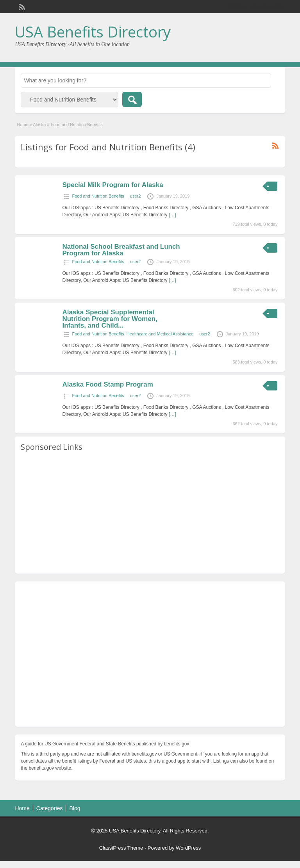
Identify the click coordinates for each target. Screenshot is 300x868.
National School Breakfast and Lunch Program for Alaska (121, 250)
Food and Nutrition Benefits (98, 196)
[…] (172, 215)
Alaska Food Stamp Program (107, 384)
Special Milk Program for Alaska (112, 185)
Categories (50, 808)
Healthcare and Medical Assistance (160, 334)
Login (275, 7)
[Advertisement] (150, 513)
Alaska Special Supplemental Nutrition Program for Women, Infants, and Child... (110, 319)
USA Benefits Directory (93, 32)
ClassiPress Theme (121, 848)
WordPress (188, 848)
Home (22, 125)
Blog (75, 808)
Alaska (39, 125)
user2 (136, 196)
